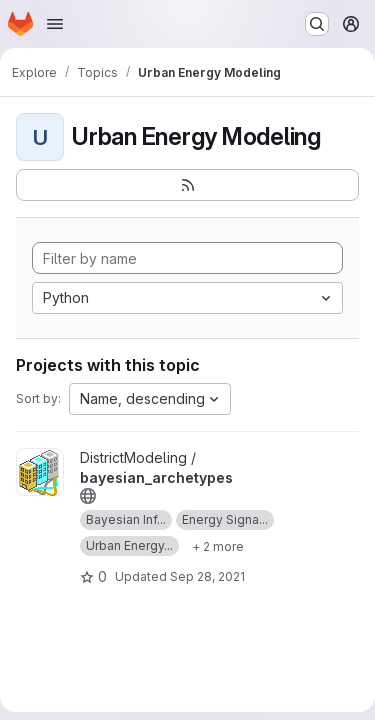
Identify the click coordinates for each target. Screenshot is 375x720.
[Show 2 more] (218, 546)
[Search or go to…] (317, 24)
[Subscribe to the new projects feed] (187, 185)
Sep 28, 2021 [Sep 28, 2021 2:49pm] (207, 576)
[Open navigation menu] (55, 24)
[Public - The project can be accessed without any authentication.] (88, 496)
